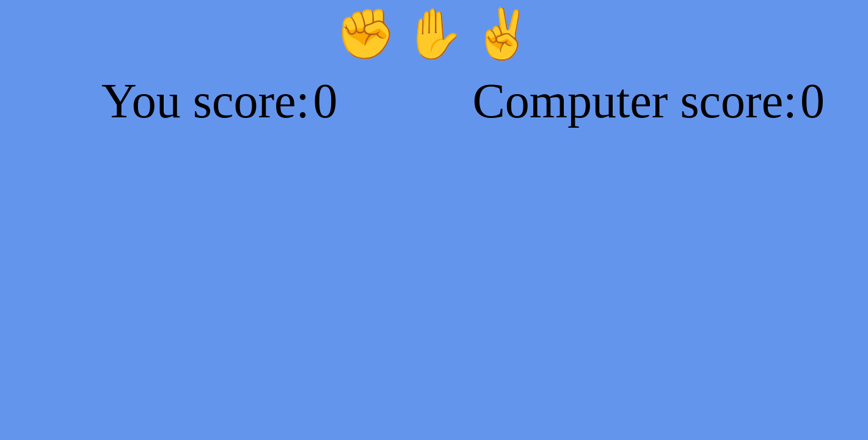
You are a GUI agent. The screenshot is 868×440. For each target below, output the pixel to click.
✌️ (503, 34)
